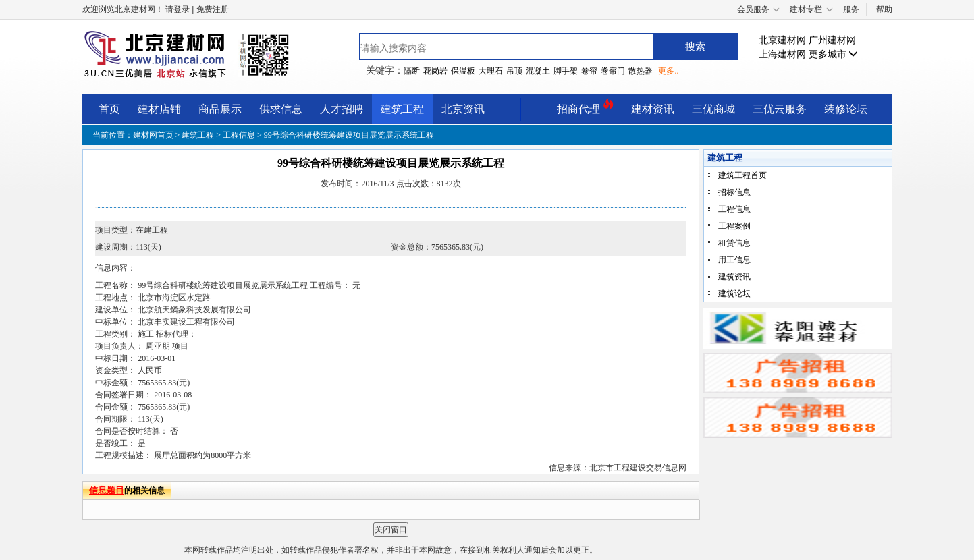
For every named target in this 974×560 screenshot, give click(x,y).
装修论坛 (846, 109)
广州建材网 (832, 40)
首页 (109, 109)
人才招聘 (342, 109)
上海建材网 (782, 54)
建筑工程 (402, 109)
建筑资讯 (734, 277)
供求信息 (281, 109)
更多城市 (834, 54)
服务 (851, 9)
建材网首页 (154, 135)
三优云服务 (780, 109)
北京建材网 (782, 40)
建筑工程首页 (742, 175)
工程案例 (734, 226)
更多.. (668, 71)
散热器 (641, 71)
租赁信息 (734, 243)
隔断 (412, 71)
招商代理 (585, 107)
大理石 (491, 71)
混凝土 (538, 71)
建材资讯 (653, 109)
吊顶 (514, 71)
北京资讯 (463, 109)
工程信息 (239, 135)
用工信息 (734, 260)
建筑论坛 (734, 293)
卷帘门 (613, 71)
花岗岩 (435, 71)
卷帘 (589, 71)
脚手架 (566, 71)
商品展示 (220, 109)
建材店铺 (159, 109)
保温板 (463, 71)
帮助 (884, 9)
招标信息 (734, 192)
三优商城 (713, 109)
